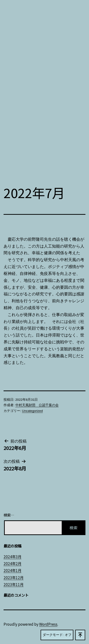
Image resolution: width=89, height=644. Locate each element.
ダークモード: (57, 635)
